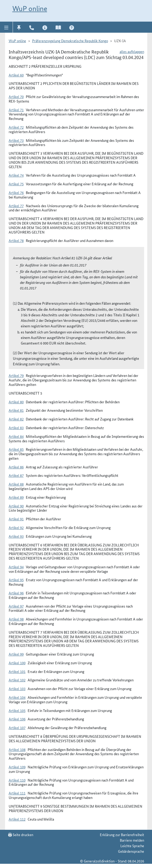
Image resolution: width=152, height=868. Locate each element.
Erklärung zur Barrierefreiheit (122, 835)
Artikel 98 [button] (16, 619)
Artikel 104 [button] (17, 697)
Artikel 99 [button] (16, 654)
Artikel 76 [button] (16, 192)
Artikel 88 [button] (16, 484)
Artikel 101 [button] (17, 671)
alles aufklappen (132, 51)
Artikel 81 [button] (16, 410)
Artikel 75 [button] (16, 184)
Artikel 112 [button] (17, 819)
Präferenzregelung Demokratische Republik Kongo (70, 41)
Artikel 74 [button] (16, 175)
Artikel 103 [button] (17, 688)
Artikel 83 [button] (16, 428)
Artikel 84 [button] (16, 436)
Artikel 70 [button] (16, 96)
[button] (6, 27)
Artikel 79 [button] (16, 375)
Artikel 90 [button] (16, 506)
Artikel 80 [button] (16, 402)
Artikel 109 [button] (17, 767)
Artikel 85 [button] (16, 449)
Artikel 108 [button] (17, 749)
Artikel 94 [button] (16, 567)
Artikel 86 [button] (16, 467)
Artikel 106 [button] (17, 719)
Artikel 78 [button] (16, 240)
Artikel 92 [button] (16, 527)
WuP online (30, 9)
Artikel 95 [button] (16, 580)
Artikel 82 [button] (16, 419)
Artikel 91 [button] (16, 519)
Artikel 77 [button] (16, 206)
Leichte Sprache (132, 846)
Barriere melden (132, 840)
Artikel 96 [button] (16, 593)
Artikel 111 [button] (17, 793)
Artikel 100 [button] (17, 663)
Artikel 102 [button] (17, 680)
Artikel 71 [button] (16, 110)
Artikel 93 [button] (16, 536)
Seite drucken (21, 835)
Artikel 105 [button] (17, 710)
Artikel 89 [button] (16, 497)
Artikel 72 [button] (16, 127)
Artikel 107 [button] (17, 728)
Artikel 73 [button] (16, 140)
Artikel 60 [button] (16, 75)
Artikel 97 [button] (16, 606)
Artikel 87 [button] (16, 475)
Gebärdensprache (131, 851)
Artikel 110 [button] (17, 780)
